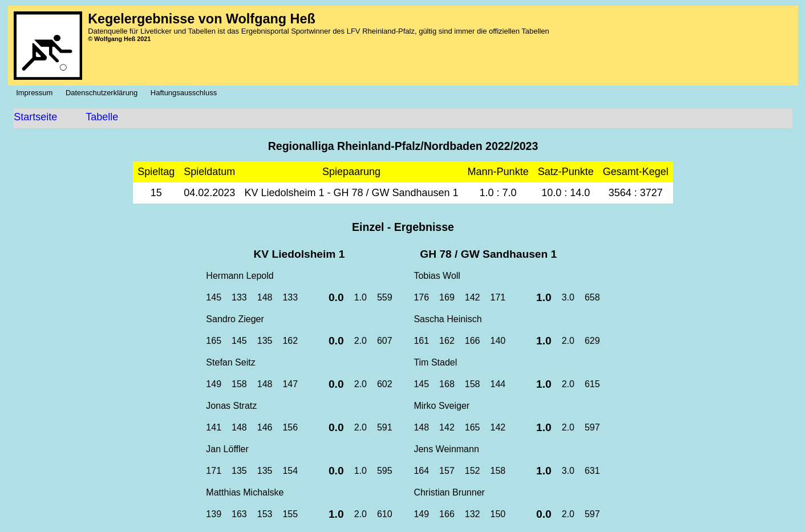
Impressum (37, 93)
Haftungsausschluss (187, 93)
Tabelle (102, 117)
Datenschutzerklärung (105, 93)
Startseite (35, 117)
